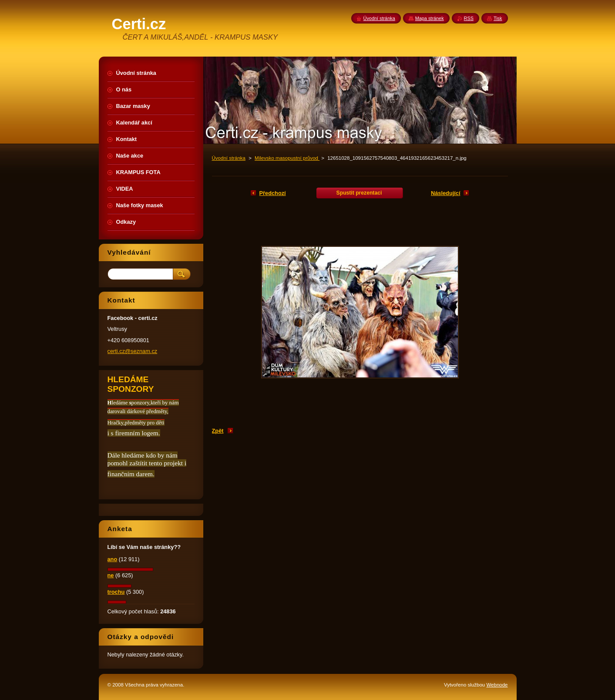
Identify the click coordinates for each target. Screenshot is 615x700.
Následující (446, 193)
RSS (469, 18)
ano (113, 559)
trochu (116, 592)
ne (111, 575)
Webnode (497, 685)
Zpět (218, 431)
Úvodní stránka (229, 158)
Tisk (498, 18)
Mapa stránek (430, 18)
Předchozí (273, 193)
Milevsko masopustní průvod (287, 158)
